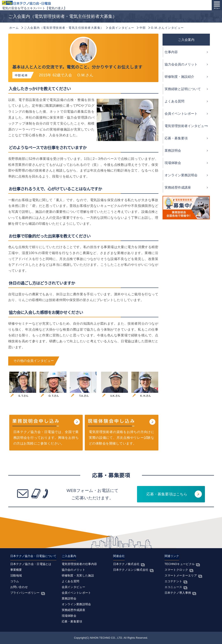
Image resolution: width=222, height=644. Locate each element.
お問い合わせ (19, 587)
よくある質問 (174, 101)
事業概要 (16, 570)
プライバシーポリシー (25, 593)
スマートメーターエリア (181, 575)
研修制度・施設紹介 (179, 77)
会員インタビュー (73, 587)
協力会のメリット (73, 570)
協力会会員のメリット (181, 64)
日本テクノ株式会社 (126, 564)
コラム (15, 581)
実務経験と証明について (183, 89)
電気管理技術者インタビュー (186, 126)
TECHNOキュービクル (180, 564)
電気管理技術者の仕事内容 (79, 564)
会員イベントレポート (181, 114)
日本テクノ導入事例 (178, 593)
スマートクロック (176, 570)
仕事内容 (171, 52)
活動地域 (16, 575)
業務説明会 (173, 151)
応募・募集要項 (176, 138)
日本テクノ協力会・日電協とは (31, 564)
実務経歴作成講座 (178, 187)
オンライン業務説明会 (181, 175)
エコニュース (173, 587)
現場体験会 (173, 163)
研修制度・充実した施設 (78, 575)
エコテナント (173, 581)
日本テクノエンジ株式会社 (131, 570)
